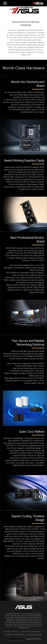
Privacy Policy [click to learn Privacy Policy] (11, 631)
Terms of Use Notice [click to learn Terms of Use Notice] (31, 631)
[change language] (23, 639)
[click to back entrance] (26, 3)
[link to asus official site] (24, 607)
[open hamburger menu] (5, 3)
